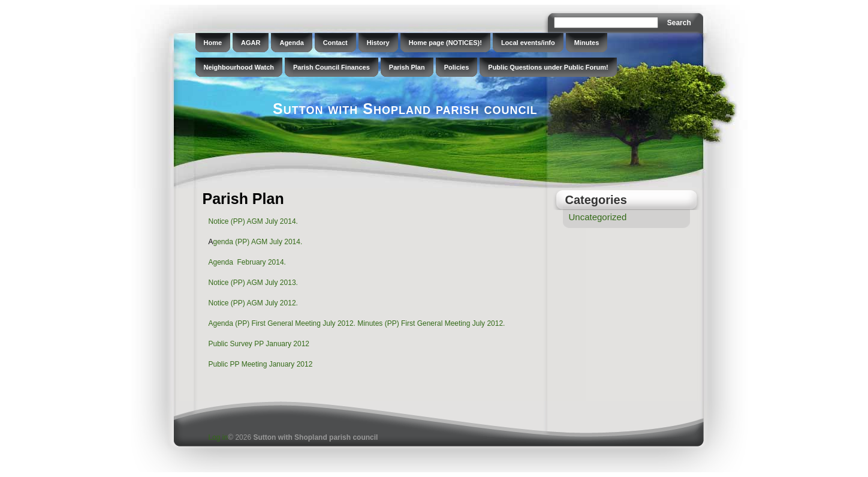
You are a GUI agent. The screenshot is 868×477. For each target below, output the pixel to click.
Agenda (291, 43)
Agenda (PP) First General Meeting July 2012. (282, 323)
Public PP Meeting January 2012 (261, 364)
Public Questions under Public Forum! (548, 67)
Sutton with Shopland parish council (405, 109)
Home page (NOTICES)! (445, 43)
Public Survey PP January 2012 (259, 344)
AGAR (251, 43)
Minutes (587, 43)
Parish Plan (407, 67)
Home (213, 43)
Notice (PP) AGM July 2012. (253, 303)
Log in (218, 437)
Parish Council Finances (331, 67)
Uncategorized (598, 217)
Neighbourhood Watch (239, 67)
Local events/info (528, 43)
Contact (335, 43)
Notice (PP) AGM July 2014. (253, 221)
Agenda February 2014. (247, 262)
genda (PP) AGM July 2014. (258, 242)
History (378, 43)
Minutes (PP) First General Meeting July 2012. (431, 323)
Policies (457, 67)
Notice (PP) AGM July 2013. (253, 283)
